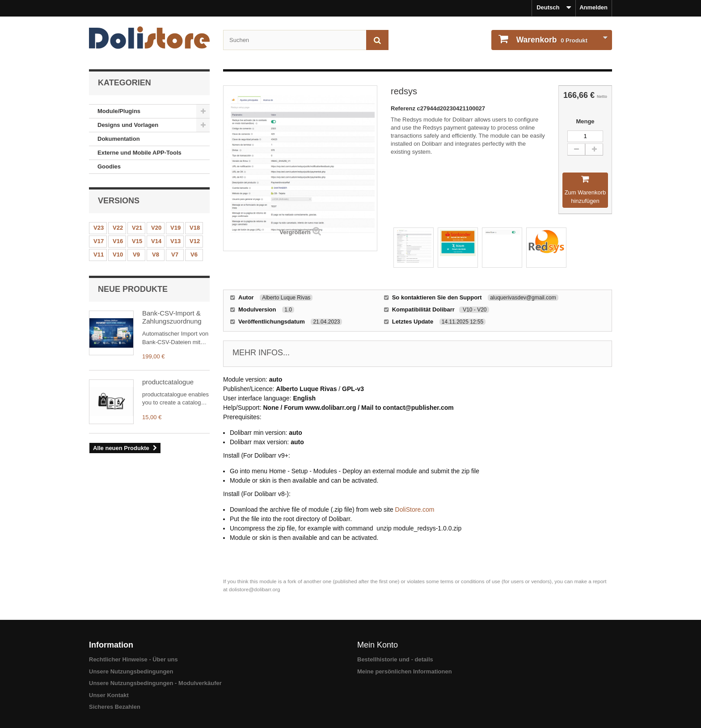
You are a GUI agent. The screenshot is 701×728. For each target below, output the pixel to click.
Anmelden (593, 7)
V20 (156, 228)
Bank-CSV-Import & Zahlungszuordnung (172, 317)
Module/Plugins (119, 111)
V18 (195, 228)
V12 (195, 241)
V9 (136, 255)
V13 (175, 241)
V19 (175, 228)
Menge (585, 121)
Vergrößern (295, 232)
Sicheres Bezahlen (115, 707)
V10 (118, 255)
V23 (99, 228)
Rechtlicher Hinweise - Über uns (133, 659)
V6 (194, 255)
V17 (99, 241)
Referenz (404, 108)
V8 (156, 255)
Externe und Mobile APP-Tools (139, 153)
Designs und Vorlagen (128, 125)
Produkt (551, 40)
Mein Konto (378, 645)
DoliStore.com (415, 509)
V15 (137, 241)
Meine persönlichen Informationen (405, 671)
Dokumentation (119, 139)
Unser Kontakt (109, 695)
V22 (118, 228)
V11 (99, 255)
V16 (118, 241)
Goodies (109, 166)
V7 (175, 255)
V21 (137, 228)
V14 (156, 241)
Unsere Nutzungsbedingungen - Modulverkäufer (155, 683)
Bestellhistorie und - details (395, 659)
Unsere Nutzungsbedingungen (131, 671)
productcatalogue (168, 382)
